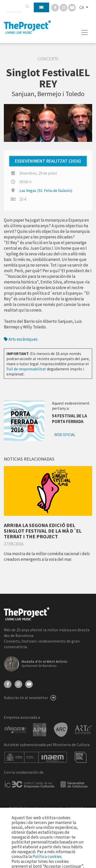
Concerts (48, 59)
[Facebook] (55, 7)
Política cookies (47, 856)
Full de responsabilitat (26, 369)
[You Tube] (72, 7)
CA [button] (82, 7)
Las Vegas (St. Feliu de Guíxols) (46, 190)
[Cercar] (27, 7)
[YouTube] (29, 684)
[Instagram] (64, 7)
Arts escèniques (21, 339)
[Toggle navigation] (85, 32)
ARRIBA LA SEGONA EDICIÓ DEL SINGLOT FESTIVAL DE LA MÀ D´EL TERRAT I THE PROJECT (43, 531)
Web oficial (65, 435)
